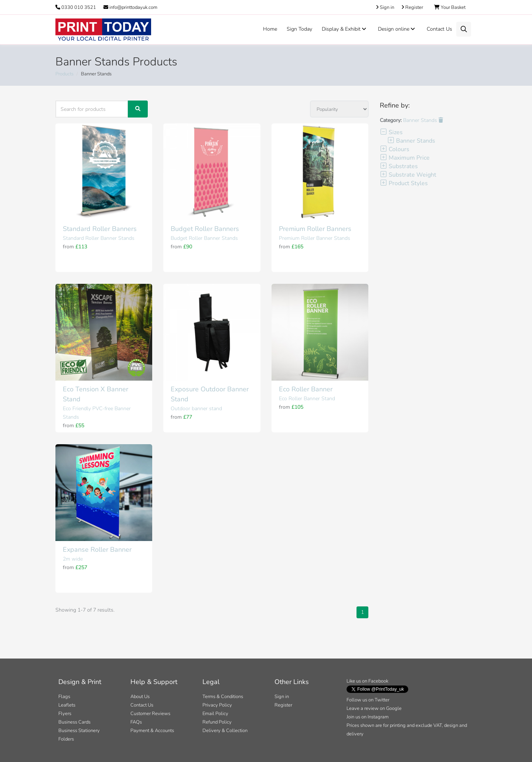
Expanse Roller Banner (97, 550)
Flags (64, 697)
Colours (395, 149)
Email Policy (215, 714)
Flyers (65, 714)
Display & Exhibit (345, 29)
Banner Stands (423, 120)
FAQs (136, 722)
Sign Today (299, 29)
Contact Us (439, 29)
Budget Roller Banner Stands (204, 238)
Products (64, 74)
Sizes (391, 132)
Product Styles (404, 183)
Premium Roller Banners (315, 229)
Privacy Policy (217, 705)
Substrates (399, 166)
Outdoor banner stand (196, 409)
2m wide (73, 559)
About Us (140, 697)
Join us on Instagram (368, 717)
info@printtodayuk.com (130, 7)
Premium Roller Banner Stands (315, 238)
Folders (66, 739)
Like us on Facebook (367, 681)
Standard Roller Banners (100, 229)
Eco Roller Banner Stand (307, 399)
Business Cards (74, 722)
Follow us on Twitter (368, 700)
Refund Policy (217, 722)
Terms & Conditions (223, 697)
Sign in (282, 697)
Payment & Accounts (152, 731)
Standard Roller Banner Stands (99, 238)
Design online (398, 29)
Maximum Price (405, 158)
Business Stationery (79, 731)
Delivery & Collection (225, 731)
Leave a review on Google (374, 708)
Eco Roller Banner (306, 389)
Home (270, 29)
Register (283, 705)
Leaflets (67, 705)
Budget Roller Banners (205, 229)
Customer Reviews (150, 714)
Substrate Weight (408, 175)
